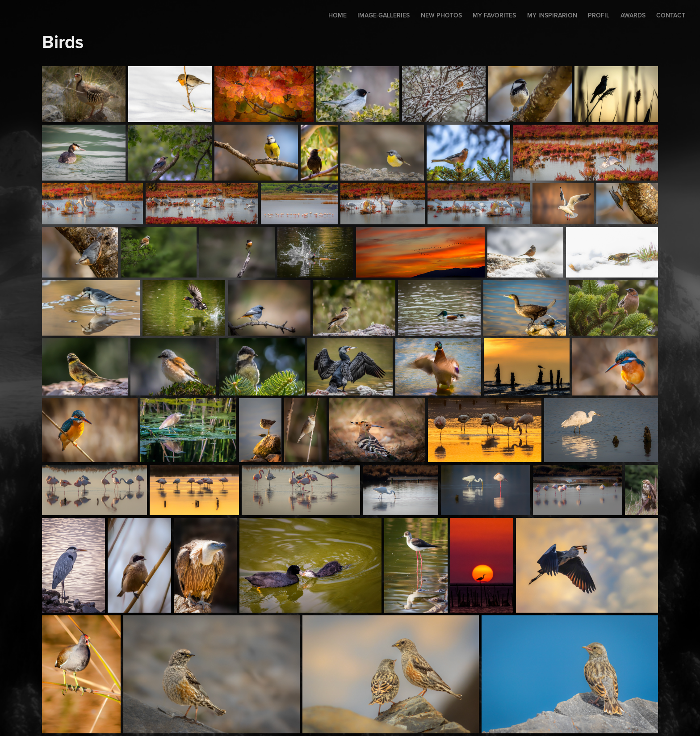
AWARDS (633, 15)
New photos (441, 15)
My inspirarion (552, 15)
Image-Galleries (384, 15)
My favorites (494, 15)
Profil (599, 15)
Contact (671, 15)
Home (337, 15)
